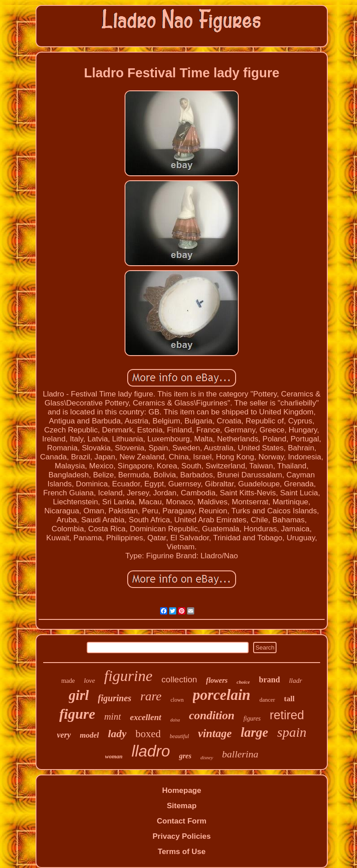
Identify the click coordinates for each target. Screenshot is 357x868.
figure (77, 714)
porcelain (222, 695)
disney (207, 757)
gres (185, 756)
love (89, 681)
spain (292, 732)
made (68, 681)
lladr (296, 681)
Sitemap (182, 806)
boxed (148, 734)
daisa (175, 720)
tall (290, 699)
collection (179, 679)
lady (117, 734)
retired (287, 715)
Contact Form (182, 821)
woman (114, 756)
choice (243, 682)
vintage (215, 733)
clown (177, 700)
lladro (151, 751)
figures (252, 719)
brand (270, 680)
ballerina (240, 754)
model (90, 735)
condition (212, 715)
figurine (128, 676)
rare (151, 696)
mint (113, 717)
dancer (267, 700)
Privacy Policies (181, 836)
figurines (115, 698)
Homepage (182, 790)
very (64, 735)
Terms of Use (182, 852)
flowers (217, 680)
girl (79, 695)
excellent (146, 717)
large (254, 732)
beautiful (180, 736)
